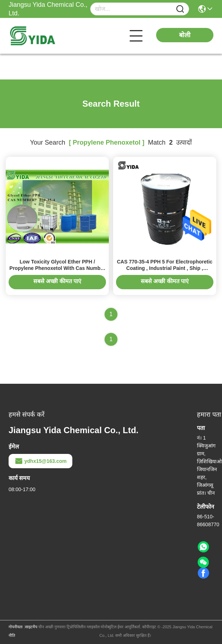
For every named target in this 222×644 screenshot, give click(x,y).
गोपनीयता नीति (16, 631)
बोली (185, 35)
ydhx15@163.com (40, 461)
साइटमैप (31, 627)
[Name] (180, 9)
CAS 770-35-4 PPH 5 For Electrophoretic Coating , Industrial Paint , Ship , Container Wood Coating (165, 268)
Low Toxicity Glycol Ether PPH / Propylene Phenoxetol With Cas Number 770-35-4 (57, 268)
